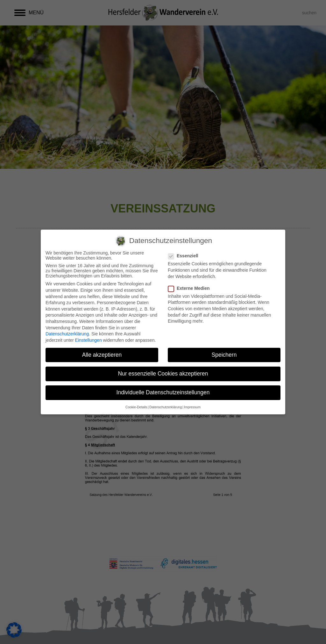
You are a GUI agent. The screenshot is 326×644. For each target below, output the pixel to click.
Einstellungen (89, 340)
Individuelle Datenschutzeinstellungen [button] (163, 392)
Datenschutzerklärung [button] (166, 407)
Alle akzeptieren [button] (102, 355)
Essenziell (185, 256)
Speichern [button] (224, 355)
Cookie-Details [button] (136, 407)
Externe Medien (191, 288)
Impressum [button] (192, 407)
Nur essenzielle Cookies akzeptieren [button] (163, 374)
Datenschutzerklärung (67, 334)
